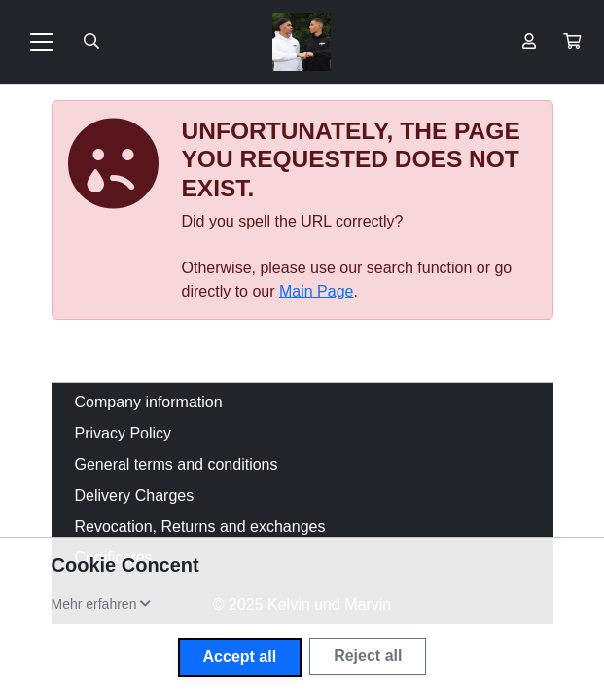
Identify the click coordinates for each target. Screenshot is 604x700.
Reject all (368, 656)
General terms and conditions (177, 464)
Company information (149, 402)
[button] (572, 42)
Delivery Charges (135, 495)
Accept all (240, 657)
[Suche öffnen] (91, 42)
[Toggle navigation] (42, 42)
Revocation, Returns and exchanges (200, 526)
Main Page (317, 291)
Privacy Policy (124, 433)
